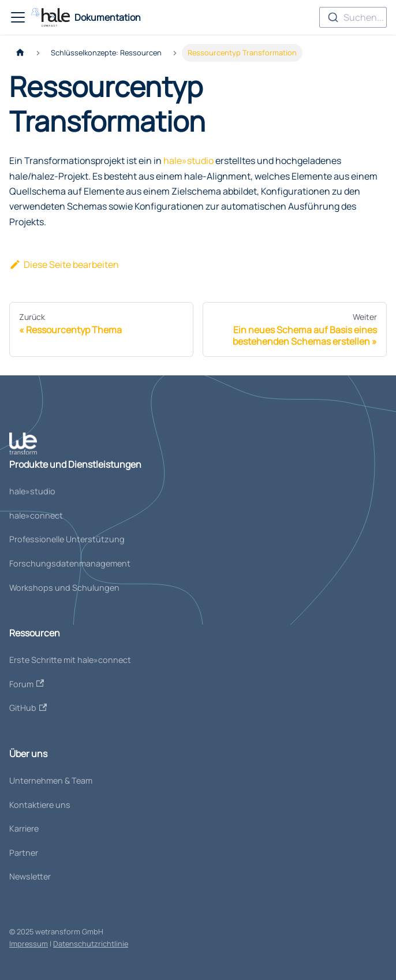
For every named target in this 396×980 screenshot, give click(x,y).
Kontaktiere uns (40, 805)
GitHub (28, 708)
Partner (24, 853)
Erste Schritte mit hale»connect (70, 660)
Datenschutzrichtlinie (91, 944)
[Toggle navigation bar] (18, 17)
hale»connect (36, 515)
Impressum (29, 944)
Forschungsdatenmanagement (70, 563)
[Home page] (20, 53)
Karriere (24, 828)
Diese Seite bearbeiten (64, 264)
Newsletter (30, 876)
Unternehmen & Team (51, 780)
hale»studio (188, 161)
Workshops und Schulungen (64, 588)
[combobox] (353, 17)
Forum (27, 684)
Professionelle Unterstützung (67, 539)
